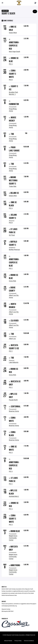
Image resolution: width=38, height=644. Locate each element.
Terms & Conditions (29, 641)
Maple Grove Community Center (13, 538)
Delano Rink (13, 196)
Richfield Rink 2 (14, 496)
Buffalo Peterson (14, 250)
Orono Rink (12, 281)
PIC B (11, 80)
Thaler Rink (13, 186)
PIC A (11, 64)
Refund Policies (8, 641)
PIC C (11, 268)
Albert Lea (12, 339)
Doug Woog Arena (13, 110)
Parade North (13, 400)
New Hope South (14, 52)
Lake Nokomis (14, 362)
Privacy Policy (18, 641)
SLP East (12, 235)
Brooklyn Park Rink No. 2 (13, 93)
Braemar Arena (14, 411)
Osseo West (13, 33)
